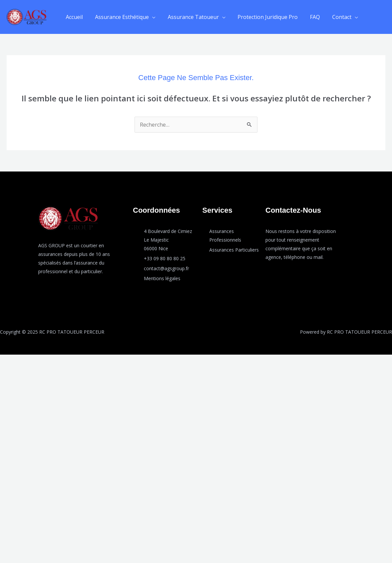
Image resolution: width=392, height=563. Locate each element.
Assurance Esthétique (120, 17)
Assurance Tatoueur (189, 17)
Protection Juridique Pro (262, 17)
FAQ (308, 17)
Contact (333, 17)
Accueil (74, 17)
